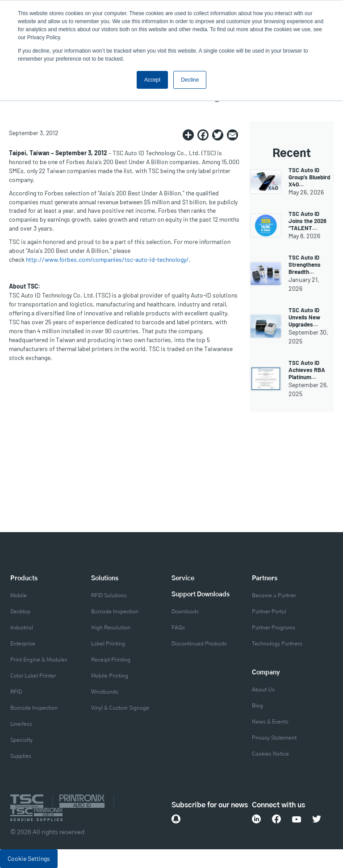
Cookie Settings (29, 858)
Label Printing (108, 644)
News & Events (270, 722)
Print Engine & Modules (39, 660)
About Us (263, 690)
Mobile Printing (110, 676)
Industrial (22, 628)
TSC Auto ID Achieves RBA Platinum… (307, 370)
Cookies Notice (270, 754)
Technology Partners (277, 644)
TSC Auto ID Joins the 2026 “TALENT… (307, 221)
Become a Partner (274, 595)
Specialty (21, 740)
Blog (257, 706)
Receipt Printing (111, 660)
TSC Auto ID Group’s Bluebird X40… (309, 177)
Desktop (20, 612)
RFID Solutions (109, 595)
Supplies (21, 756)
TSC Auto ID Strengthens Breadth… (305, 265)
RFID (16, 692)
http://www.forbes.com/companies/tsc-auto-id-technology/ (107, 259)
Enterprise (23, 644)
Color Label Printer (33, 676)
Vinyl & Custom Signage (120, 708)
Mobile (19, 595)
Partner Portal (269, 612)
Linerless (21, 724)
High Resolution (111, 628)
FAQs (178, 628)
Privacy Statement (274, 738)
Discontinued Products (199, 644)
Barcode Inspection (34, 708)
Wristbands (105, 692)
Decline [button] (190, 80)
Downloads (185, 612)
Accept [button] (153, 80)
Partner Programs (274, 628)
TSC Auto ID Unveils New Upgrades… (304, 317)
